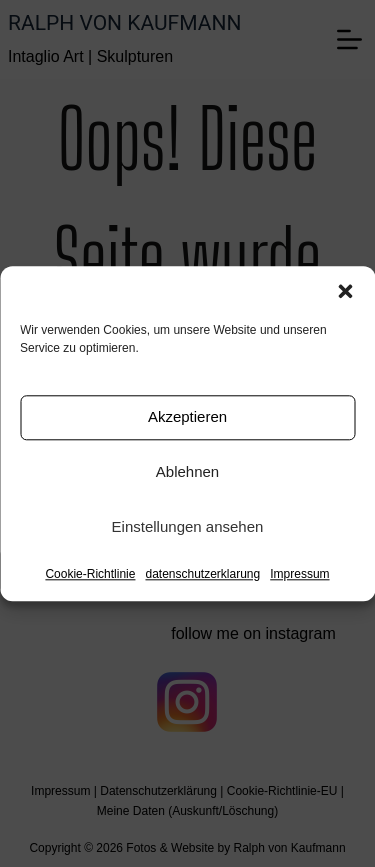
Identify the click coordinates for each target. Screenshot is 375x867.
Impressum (299, 574)
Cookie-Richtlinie (90, 574)
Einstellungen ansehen (188, 526)
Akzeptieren (187, 416)
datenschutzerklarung (202, 574)
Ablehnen (187, 471)
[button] (345, 291)
